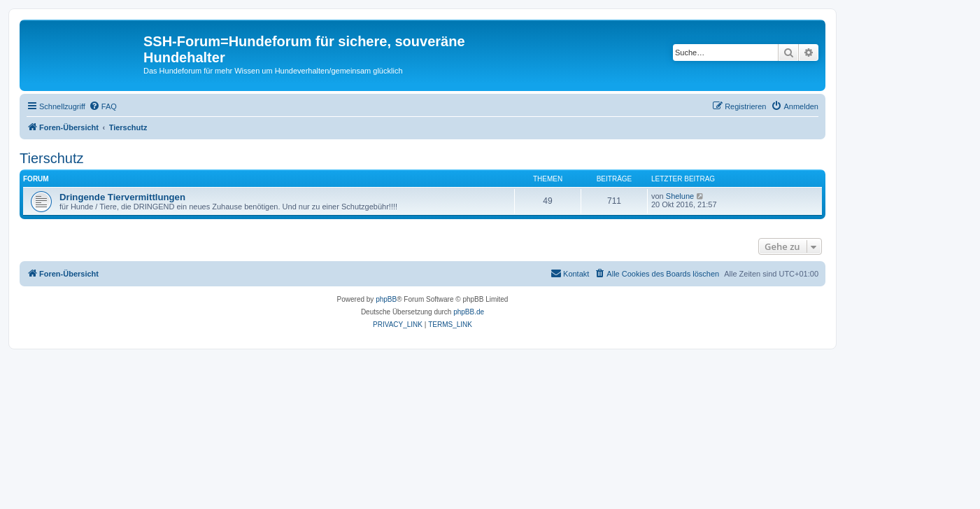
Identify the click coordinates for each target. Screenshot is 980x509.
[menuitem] (103, 106)
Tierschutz (52, 158)
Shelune (680, 196)
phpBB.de (469, 312)
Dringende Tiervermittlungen (122, 197)
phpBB (386, 299)
